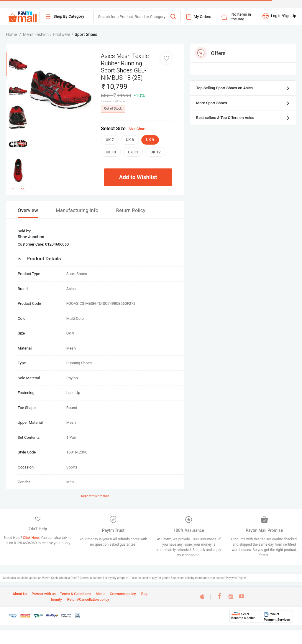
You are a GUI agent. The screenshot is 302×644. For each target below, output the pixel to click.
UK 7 (110, 140)
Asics (71, 289)
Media (100, 594)
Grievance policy (123, 594)
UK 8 (130, 140)
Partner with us (44, 594)
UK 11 (133, 152)
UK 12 (156, 152)
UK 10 (111, 152)
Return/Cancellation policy (88, 600)
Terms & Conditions (76, 594)
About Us (20, 594)
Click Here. (32, 538)
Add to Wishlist (138, 177)
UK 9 (150, 140)
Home (11, 34)
